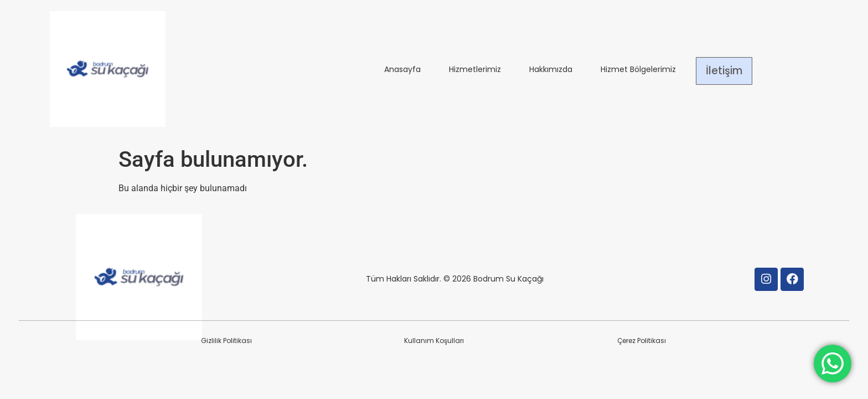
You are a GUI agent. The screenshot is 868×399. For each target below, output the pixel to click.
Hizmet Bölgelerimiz (638, 70)
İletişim (724, 71)
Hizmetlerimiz (475, 70)
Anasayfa (402, 70)
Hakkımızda (551, 70)
